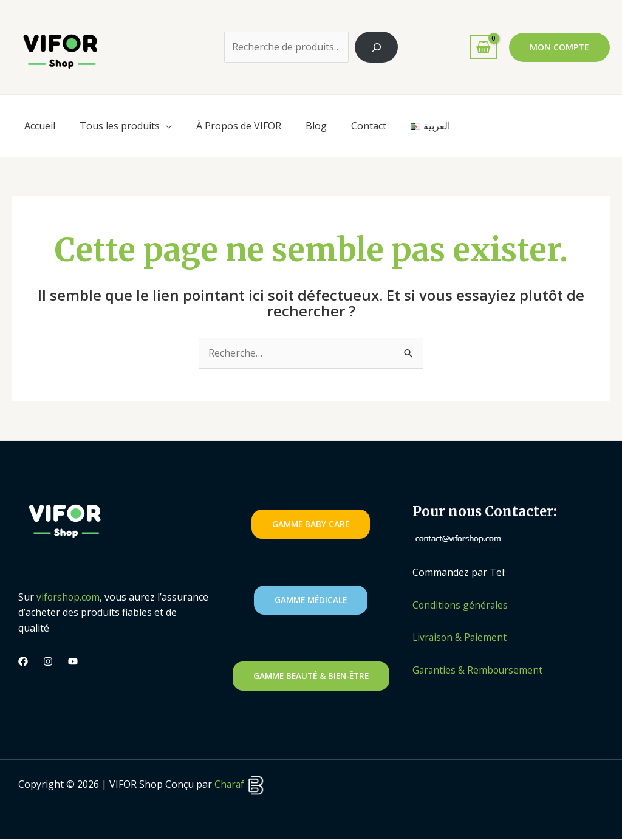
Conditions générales (461, 605)
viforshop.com (69, 597)
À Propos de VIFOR (239, 126)
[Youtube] (73, 662)
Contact (369, 126)
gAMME (311, 524)
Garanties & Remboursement (479, 671)
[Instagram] (48, 662)
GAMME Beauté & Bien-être (311, 676)
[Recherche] (376, 47)
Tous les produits (120, 126)
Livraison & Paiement (461, 638)
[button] (559, 47)
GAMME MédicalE (311, 600)
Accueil (40, 126)
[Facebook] (23, 662)
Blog (316, 126)
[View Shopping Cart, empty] (483, 47)
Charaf (240, 785)
